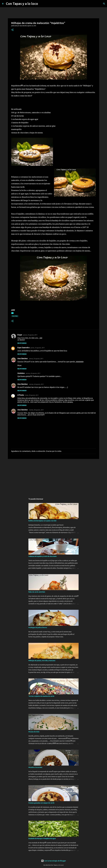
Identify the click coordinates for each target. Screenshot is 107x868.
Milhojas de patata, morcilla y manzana (42, 661)
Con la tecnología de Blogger (54, 861)
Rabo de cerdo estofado (37, 592)
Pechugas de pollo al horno (38, 628)
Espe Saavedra (23, 348)
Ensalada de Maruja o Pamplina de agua (42, 839)
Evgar (20, 335)
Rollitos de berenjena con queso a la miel (42, 521)
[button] (12, 30)
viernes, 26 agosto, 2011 (33, 373)
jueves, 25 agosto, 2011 (30, 335)
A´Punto (21, 395)
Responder (22, 343)
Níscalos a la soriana (35, 767)
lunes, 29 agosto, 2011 (32, 395)
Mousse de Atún (34, 732)
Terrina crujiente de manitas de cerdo (41, 696)
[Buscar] (41, 4)
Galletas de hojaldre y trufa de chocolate (42, 556)
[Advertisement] (53, 477)
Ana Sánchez (23, 358)
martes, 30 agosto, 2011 (36, 410)
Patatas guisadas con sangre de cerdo (41, 803)
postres (15, 316)
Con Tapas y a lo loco (22, 4)
